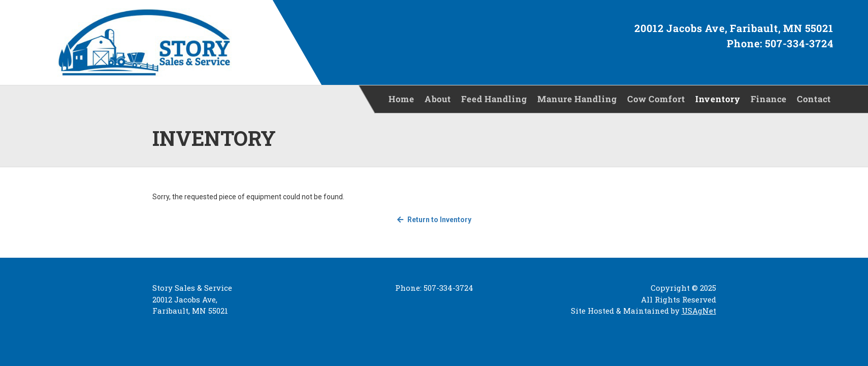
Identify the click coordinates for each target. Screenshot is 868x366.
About (438, 99)
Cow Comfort (656, 99)
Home (401, 99)
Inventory (718, 99)
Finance (769, 99)
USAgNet (699, 311)
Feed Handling (494, 99)
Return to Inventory (434, 220)
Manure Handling (577, 99)
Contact (814, 99)
